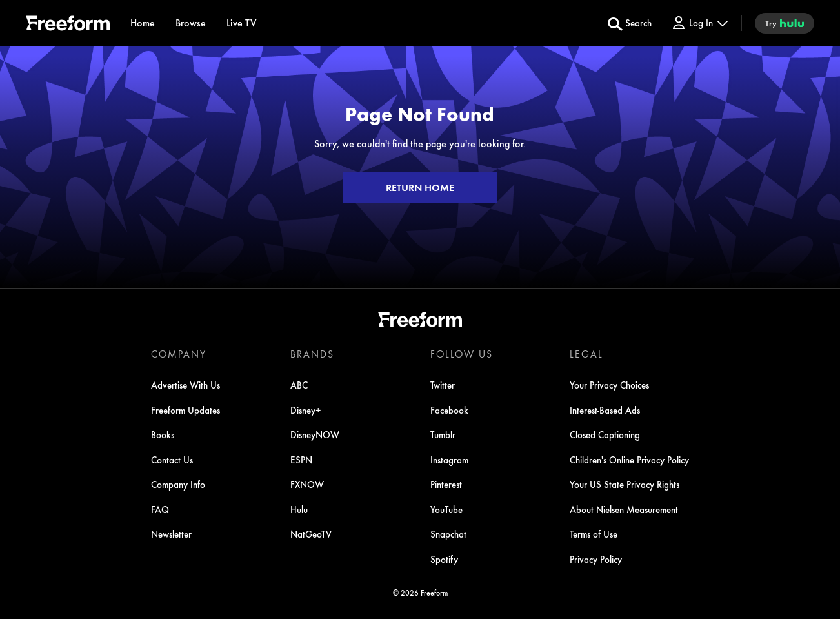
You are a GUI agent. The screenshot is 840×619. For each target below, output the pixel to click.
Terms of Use (594, 534)
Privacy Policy (596, 559)
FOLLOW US (462, 354)
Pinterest (446, 484)
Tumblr (443, 434)
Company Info (178, 484)
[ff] (68, 25)
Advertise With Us (185, 385)
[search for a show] (630, 23)
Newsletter (171, 534)
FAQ (160, 509)
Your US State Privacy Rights (625, 484)
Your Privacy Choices (609, 385)
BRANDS (312, 354)
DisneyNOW (315, 434)
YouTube (446, 509)
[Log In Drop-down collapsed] (699, 23)
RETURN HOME (420, 187)
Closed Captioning (605, 434)
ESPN (301, 460)
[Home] (143, 23)
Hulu (299, 509)
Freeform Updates (185, 410)
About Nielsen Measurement (624, 509)
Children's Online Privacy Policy (629, 460)
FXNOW (307, 484)
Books (163, 434)
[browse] (191, 23)
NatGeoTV (311, 534)
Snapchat (448, 534)
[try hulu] (785, 23)
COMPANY (179, 354)
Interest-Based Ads (605, 410)
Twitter (443, 385)
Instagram (449, 460)
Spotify (444, 559)
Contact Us (172, 460)
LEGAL (586, 354)
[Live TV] (242, 23)
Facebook (449, 410)
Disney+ (306, 410)
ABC (299, 385)
